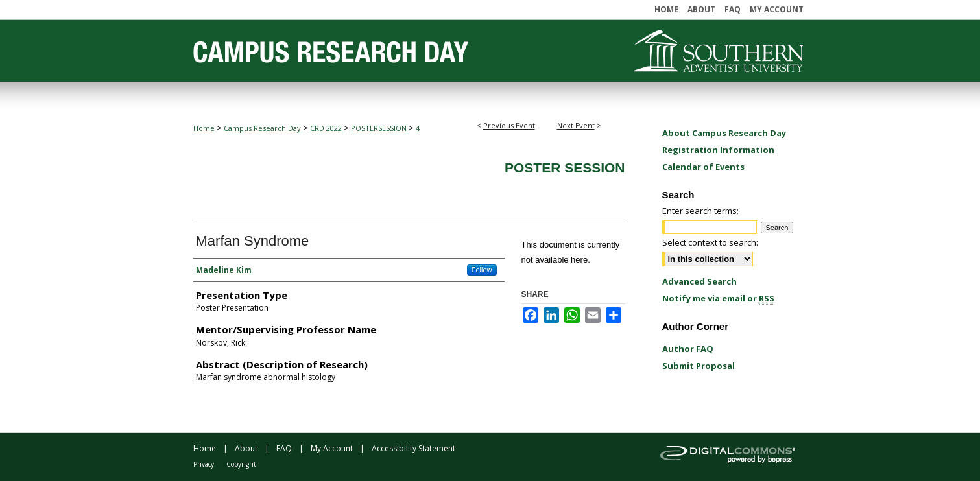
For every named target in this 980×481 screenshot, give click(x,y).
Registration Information (718, 150)
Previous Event (509, 125)
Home (204, 128)
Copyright (241, 464)
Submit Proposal (699, 366)
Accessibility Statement (413, 448)
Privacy (204, 464)
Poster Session (565, 168)
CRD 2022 (327, 128)
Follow (482, 270)
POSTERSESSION (380, 128)
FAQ (284, 448)
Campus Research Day (263, 128)
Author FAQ (688, 349)
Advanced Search (699, 281)
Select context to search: (710, 242)
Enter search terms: (700, 211)
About (246, 448)
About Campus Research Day (724, 133)
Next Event (576, 125)
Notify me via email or (718, 298)
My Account (332, 448)
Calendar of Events (703, 167)
